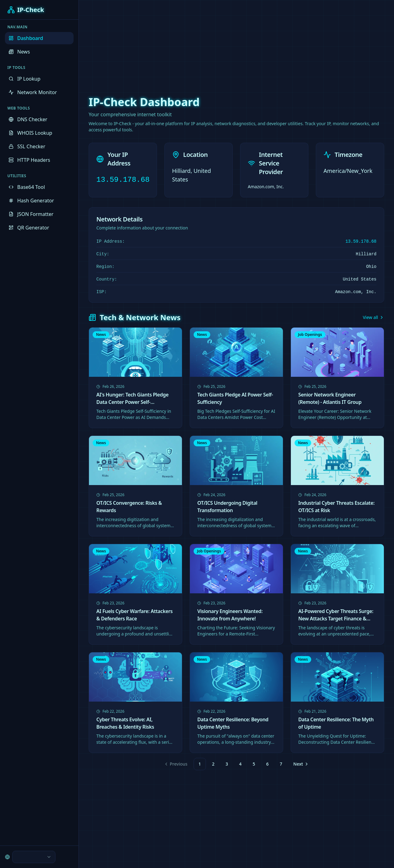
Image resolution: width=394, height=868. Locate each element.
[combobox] (34, 857)
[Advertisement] (197, 43)
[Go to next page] (300, 764)
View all (374, 317)
